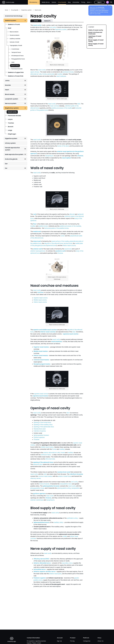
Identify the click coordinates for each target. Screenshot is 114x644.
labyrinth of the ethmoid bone (54, 243)
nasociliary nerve (67, 563)
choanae (60, 253)
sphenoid (81, 214)
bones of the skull (63, 146)
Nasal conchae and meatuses (95, 33)
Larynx (10, 119)
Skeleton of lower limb (16, 76)
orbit (45, 474)
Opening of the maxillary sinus (43, 425)
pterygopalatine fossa (37, 488)
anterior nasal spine (55, 574)
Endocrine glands (11, 159)
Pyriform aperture (39, 437)
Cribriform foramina (40, 431)
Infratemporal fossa (17, 56)
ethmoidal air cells (36, 74)
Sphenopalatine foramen (41, 435)
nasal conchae (54, 106)
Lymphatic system (12, 99)
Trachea (11, 123)
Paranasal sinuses (17, 69)
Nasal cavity (15, 66)
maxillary (60, 74)
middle (65, 536)
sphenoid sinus (38, 464)
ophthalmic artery (72, 518)
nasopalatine (75, 488)
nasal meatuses (61, 76)
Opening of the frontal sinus (42, 422)
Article (36, 21)
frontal (44, 74)
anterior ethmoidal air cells (52, 453)
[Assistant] (108, 2)
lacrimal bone (68, 243)
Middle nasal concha (40, 300)
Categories (87, 641)
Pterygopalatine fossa (18, 59)
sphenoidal (51, 74)
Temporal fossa (16, 52)
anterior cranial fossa (65, 476)
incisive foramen (44, 484)
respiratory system (61, 29)
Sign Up (59, 641)
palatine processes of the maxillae (70, 226)
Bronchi (11, 127)
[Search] (111, 2)
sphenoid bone (52, 245)
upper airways (35, 72)
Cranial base (15, 49)
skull (79, 104)
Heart (7, 90)
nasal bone (68, 249)
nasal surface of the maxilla (60, 241)
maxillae (33, 226)
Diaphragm (12, 134)
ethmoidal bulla (50, 459)
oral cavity (53, 27)
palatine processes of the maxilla (62, 108)
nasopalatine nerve (66, 484)
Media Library (46, 2)
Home (7, 10)
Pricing (83, 2)
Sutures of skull (14, 42)
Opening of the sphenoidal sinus (44, 427)
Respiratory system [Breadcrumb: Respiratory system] (27, 10)
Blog (69, 2)
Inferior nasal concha (40, 302)
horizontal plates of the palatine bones (57, 228)
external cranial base (37, 500)
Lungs (10, 130)
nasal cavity (42, 70)
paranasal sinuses (68, 72)
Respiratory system (12, 108)
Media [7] (47, 21)
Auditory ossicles (15, 39)
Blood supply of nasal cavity (96, 41)
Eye (6, 164)
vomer (63, 236)
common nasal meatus (45, 476)
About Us (101, 641)
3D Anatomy (34, 2)
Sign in (99, 2)
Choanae (36, 439)
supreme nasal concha (41, 394)
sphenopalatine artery (64, 488)
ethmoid (72, 214)
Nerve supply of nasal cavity (96, 45)
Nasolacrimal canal (40, 429)
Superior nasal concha (41, 298)
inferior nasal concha (69, 245)
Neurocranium (14, 32)
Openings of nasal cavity (95, 37)
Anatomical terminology (14, 16)
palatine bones (43, 226)
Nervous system (11, 103)
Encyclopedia (62, 2)
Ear (6, 168)
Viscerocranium (15, 35)
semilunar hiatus (46, 455)
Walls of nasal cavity (96, 30)
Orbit (13, 62)
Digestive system (11, 138)
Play (57, 125)
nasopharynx (49, 156)
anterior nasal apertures (38, 251)
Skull (10, 28)
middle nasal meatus (47, 447)
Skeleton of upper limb (16, 72)
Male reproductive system (14, 154)
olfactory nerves (36, 478)
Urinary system (10, 143)
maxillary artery (58, 522)
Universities (76, 2)
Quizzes (54, 2)
